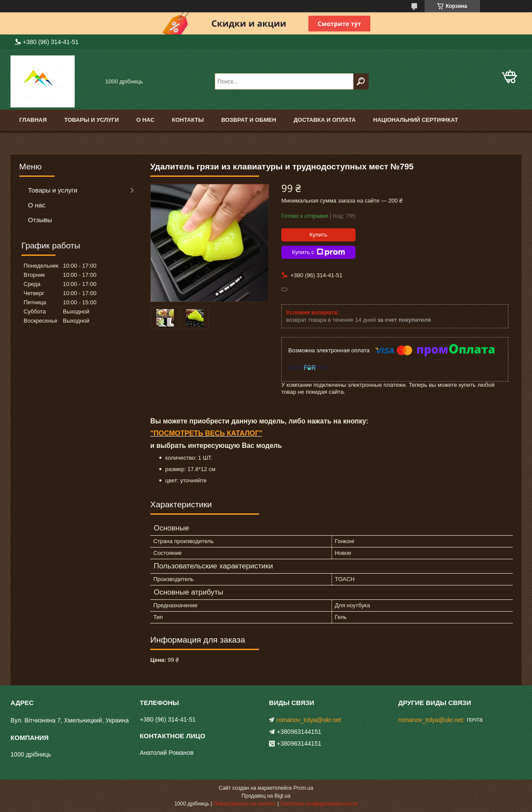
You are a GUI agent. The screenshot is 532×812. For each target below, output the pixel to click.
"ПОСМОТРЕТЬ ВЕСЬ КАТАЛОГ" (206, 433)
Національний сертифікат (415, 120)
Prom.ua (303, 788)
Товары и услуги (92, 120)
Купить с (318, 252)
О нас (145, 120)
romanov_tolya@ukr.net (309, 720)
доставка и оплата (325, 120)
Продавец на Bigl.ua (266, 796)
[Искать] (361, 81)
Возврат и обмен (249, 120)
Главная (33, 120)
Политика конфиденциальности (319, 804)
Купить (318, 235)
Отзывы (40, 220)
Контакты (188, 120)
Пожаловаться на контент (245, 804)
